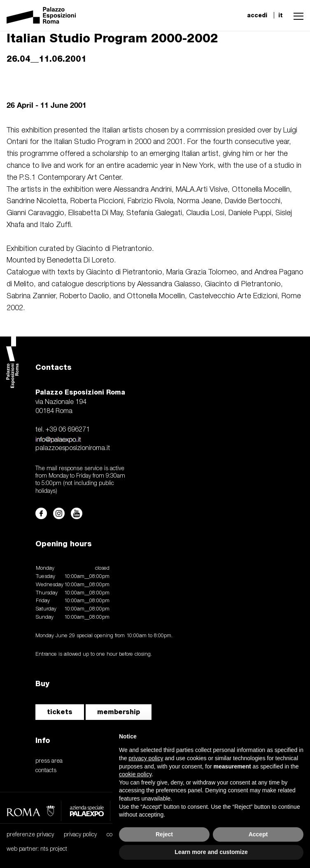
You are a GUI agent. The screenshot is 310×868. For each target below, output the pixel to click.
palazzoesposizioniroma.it (73, 448)
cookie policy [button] (135, 774)
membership (119, 712)
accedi (257, 15)
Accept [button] (258, 834)
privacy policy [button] (146, 758)
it (281, 15)
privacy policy (80, 835)
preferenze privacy (30, 835)
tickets (60, 712)
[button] (296, 15)
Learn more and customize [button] (211, 852)
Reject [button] (164, 834)
